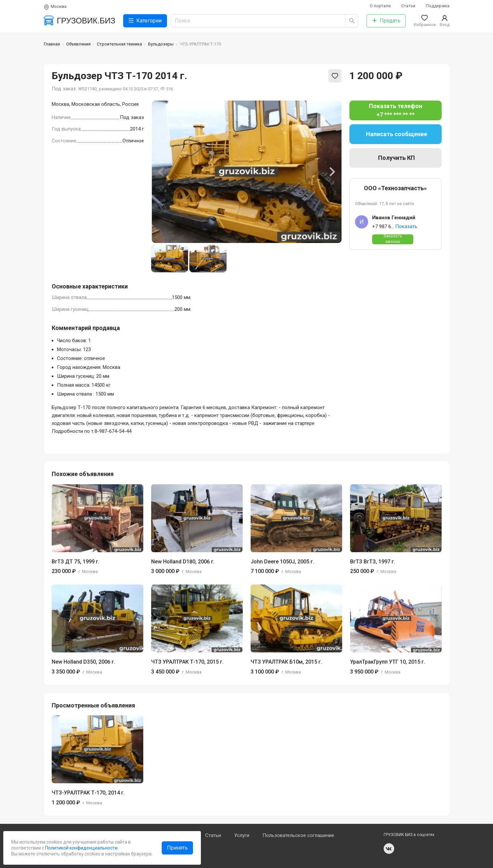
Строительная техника (119, 44)
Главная (52, 44)
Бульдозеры (161, 44)
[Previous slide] (162, 172)
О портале (380, 6)
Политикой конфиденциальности (81, 848)
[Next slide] (332, 172)
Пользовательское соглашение (298, 835)
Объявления (78, 44)
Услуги (242, 835)
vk (389, 849)
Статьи (408, 6)
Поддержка (438, 6)
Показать (406, 226)
